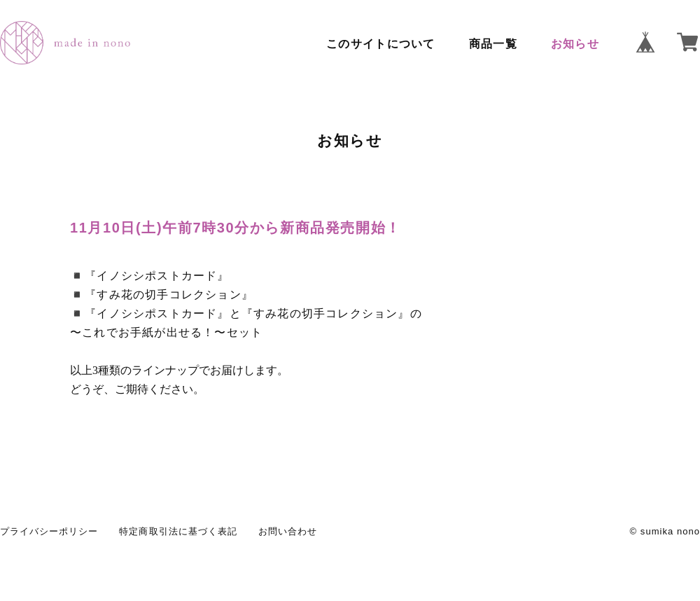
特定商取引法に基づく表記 (178, 531)
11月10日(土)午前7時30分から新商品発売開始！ (236, 228)
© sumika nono (665, 531)
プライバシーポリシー (49, 531)
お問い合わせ (288, 531)
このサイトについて (381, 44)
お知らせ (575, 44)
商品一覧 (493, 44)
